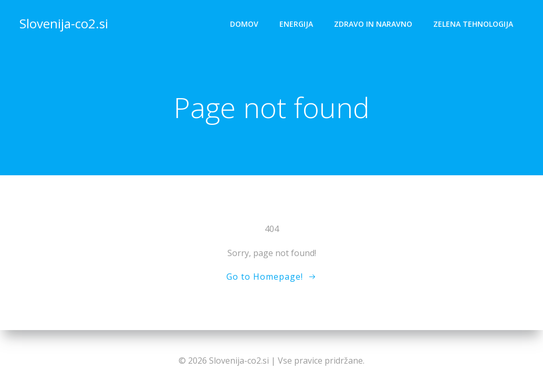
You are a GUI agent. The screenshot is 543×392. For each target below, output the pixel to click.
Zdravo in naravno (373, 24)
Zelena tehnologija (473, 24)
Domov (244, 24)
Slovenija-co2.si (64, 23)
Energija (296, 24)
